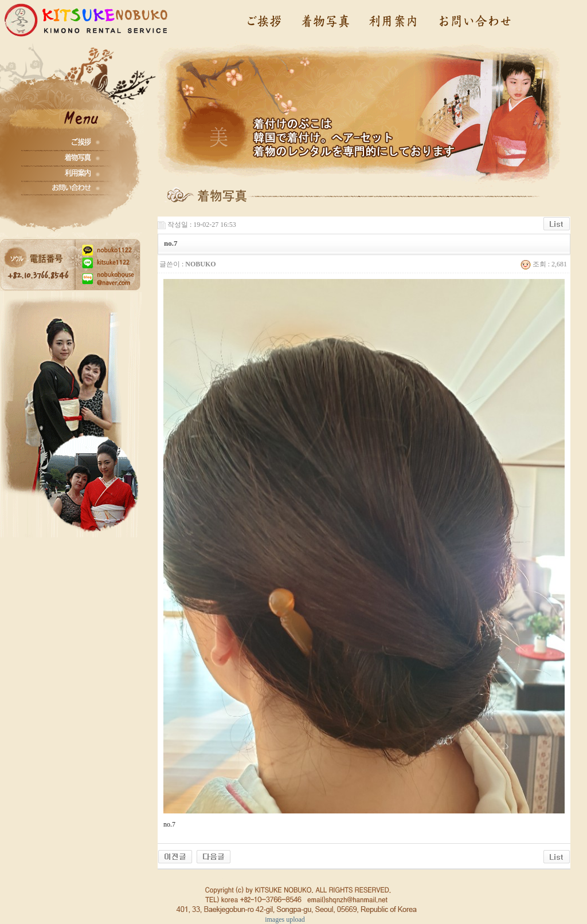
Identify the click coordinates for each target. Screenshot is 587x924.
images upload (285, 919)
